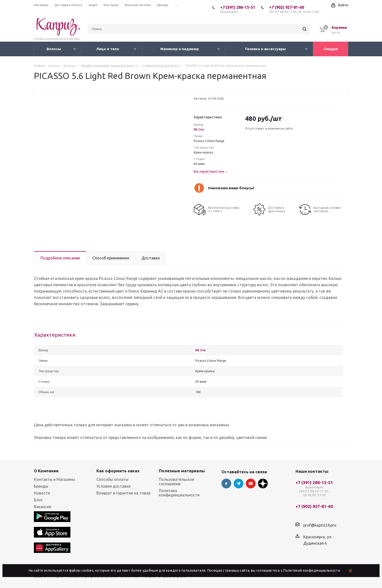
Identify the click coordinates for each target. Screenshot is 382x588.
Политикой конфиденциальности (312, 570)
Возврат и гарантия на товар (124, 493)
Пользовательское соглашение (176, 482)
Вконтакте (226, 484)
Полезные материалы (182, 471)
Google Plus (263, 484)
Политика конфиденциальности (179, 493)
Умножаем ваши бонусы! (231, 188)
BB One (199, 129)
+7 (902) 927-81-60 (294, 9)
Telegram (239, 484)
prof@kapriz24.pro (320, 525)
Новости (42, 493)
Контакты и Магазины (54, 479)
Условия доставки (114, 486)
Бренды (41, 486)
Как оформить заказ (118, 471)
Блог (38, 500)
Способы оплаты (112, 479)
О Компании (46, 471)
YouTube (251, 484)
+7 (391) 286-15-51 (238, 9)
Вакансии (43, 507)
